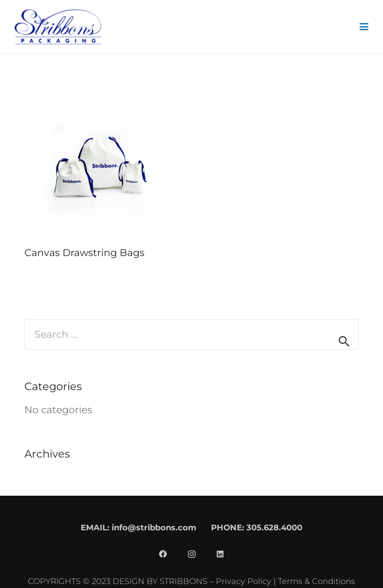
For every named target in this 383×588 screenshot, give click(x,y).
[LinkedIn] (220, 554)
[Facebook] (163, 554)
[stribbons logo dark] (58, 27)
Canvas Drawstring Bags (84, 253)
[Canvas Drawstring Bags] (101, 165)
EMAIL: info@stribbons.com (139, 527)
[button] (364, 27)
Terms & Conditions (317, 581)
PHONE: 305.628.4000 (257, 527)
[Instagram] (191, 554)
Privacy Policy (244, 581)
